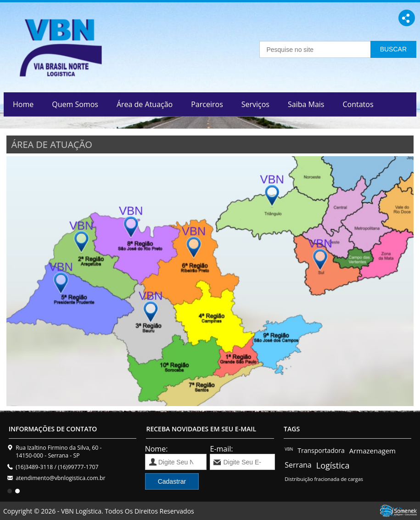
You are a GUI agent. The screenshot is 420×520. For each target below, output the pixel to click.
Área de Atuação (145, 104)
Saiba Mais (306, 104)
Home (23, 104)
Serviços (255, 104)
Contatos (358, 104)
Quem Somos (75, 104)
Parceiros (207, 104)
